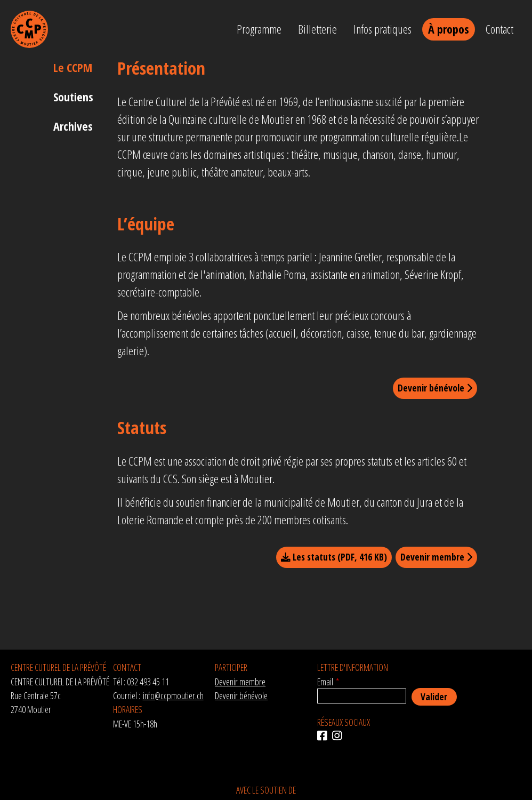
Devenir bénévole (435, 388)
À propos (449, 29)
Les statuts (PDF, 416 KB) (334, 557)
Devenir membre (436, 557)
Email (325, 682)
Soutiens (73, 97)
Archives (73, 126)
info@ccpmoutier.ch (173, 695)
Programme (259, 29)
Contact (499, 29)
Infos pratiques (382, 29)
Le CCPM (73, 67)
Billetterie (317, 29)
